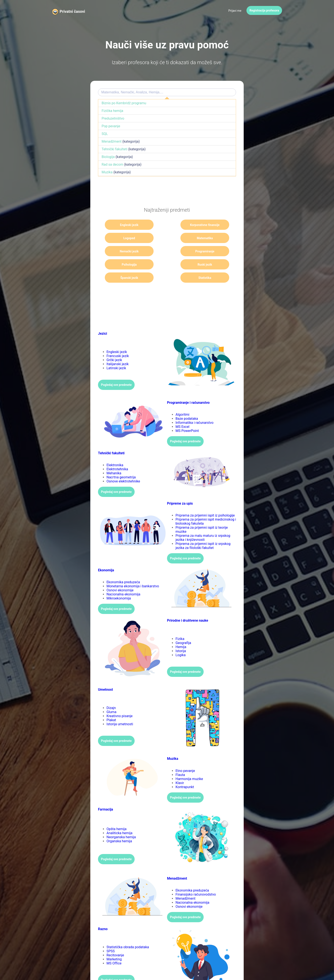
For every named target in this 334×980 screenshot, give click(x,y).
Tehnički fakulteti (114, 149)
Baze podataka (187, 405)
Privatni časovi (72, 11)
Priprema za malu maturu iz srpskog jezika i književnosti (203, 524)
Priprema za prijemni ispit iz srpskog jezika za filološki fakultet (203, 533)
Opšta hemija (117, 816)
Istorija (181, 638)
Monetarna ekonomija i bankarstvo (133, 573)
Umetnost (105, 676)
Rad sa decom (112, 164)
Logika (181, 642)
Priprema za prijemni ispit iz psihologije (205, 502)
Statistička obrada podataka (128, 934)
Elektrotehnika (117, 456)
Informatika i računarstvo (194, 409)
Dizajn (111, 695)
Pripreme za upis (180, 490)
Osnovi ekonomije (120, 577)
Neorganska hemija (121, 824)
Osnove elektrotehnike (123, 468)
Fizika (180, 626)
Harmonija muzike (189, 766)
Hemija (181, 634)
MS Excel (182, 413)
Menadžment (112, 141)
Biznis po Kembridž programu (124, 103)
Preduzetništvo (113, 118)
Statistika (124, 265)
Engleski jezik (124, 225)
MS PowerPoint (187, 418)
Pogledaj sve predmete (116, 372)
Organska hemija (119, 828)
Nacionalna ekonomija (123, 581)
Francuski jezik (118, 343)
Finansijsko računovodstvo (196, 881)
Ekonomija (106, 557)
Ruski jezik (167, 251)
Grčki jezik (114, 347)
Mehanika (114, 460)
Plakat (111, 707)
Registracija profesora (264, 10)
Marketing (114, 946)
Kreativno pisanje (119, 703)
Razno (103, 916)
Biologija (108, 157)
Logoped (210, 225)
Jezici (103, 320)
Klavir (180, 770)
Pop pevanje (111, 126)
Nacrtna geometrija (121, 464)
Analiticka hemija (119, 820)
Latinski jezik (116, 355)
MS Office (114, 950)
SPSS (111, 938)
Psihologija (124, 251)
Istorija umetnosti (120, 711)
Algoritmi (182, 401)
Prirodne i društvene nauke (188, 607)
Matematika (124, 238)
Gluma (111, 699)
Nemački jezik (167, 238)
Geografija (183, 630)
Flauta (180, 762)
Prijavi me (235, 11)
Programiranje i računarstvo (188, 389)
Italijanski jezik (118, 351)
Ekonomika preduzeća (123, 569)
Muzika (107, 172)
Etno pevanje (185, 758)
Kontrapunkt (185, 774)
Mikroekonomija (119, 585)
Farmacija (106, 796)
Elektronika (115, 452)
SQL (105, 134)
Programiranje (210, 238)
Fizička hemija (112, 111)
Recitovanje (115, 942)
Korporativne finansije (167, 227)
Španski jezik (209, 251)
